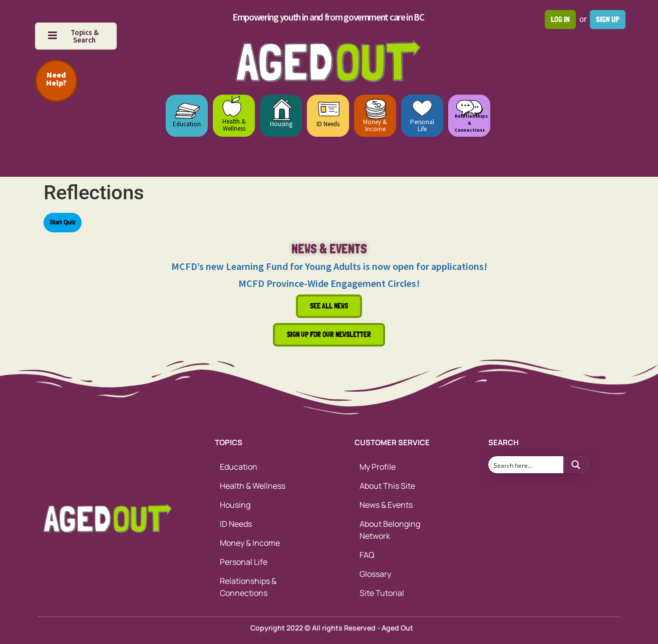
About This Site (387, 486)
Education (187, 124)
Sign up (608, 19)
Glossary (375, 574)
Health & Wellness (234, 125)
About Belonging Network (390, 530)
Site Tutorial (382, 593)
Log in (560, 19)
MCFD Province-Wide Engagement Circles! (329, 283)
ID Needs (328, 124)
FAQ (367, 555)
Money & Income (375, 125)
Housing (281, 124)
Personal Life (422, 125)
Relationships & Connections (248, 587)
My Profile (378, 467)
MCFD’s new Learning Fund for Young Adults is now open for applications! (329, 266)
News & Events (386, 505)
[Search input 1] (526, 465)
